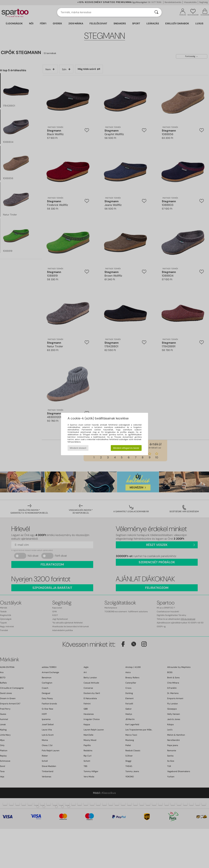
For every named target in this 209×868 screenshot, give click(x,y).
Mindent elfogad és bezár (126, 448)
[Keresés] (156, 12)
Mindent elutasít (78, 448)
